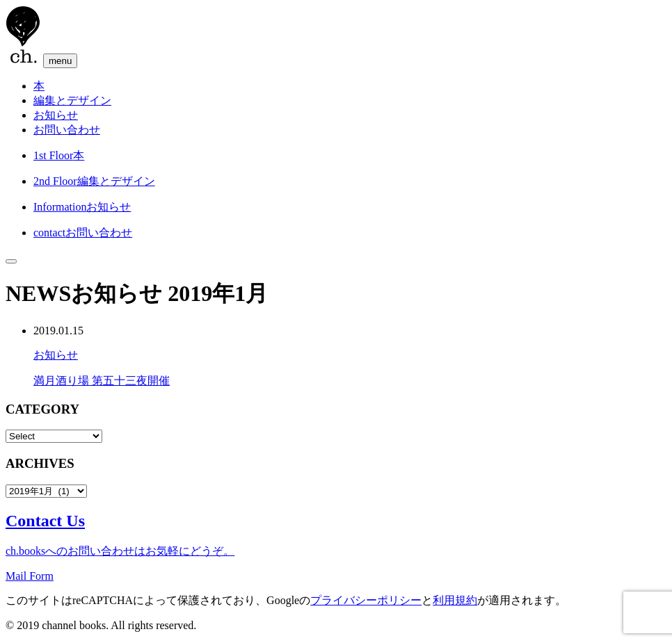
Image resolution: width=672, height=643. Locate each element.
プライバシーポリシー (366, 600)
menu (60, 61)
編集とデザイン (72, 100)
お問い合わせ (67, 130)
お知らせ (56, 115)
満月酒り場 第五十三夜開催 (102, 381)
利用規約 (455, 600)
